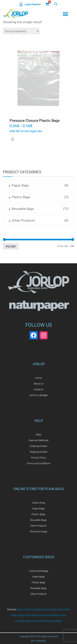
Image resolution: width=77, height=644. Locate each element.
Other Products (23, 220)
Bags (20, 609)
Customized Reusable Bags (47, 621)
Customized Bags (33, 609)
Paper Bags (20, 185)
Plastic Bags (21, 197)
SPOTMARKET (38, 641)
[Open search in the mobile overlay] (56, 4)
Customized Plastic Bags (52, 615)
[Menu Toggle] (65, 14)
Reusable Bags (23, 209)
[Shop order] (21, 31)
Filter (11, 246)
